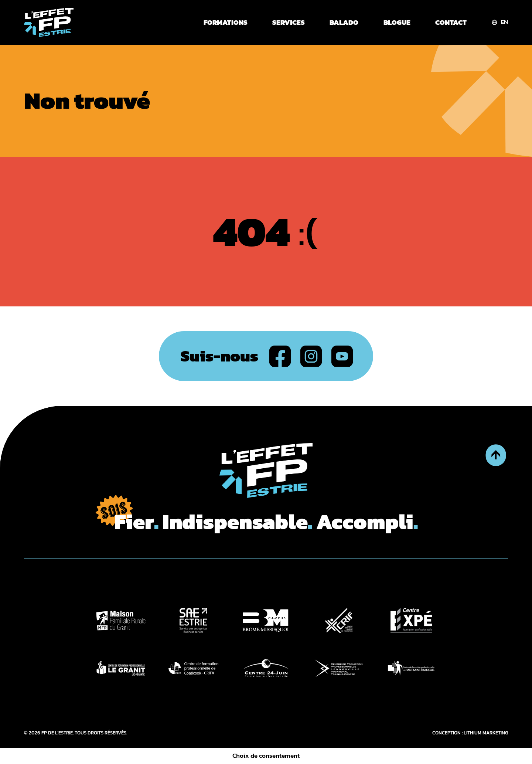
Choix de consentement (266, 756)
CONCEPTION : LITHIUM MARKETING (470, 733)
